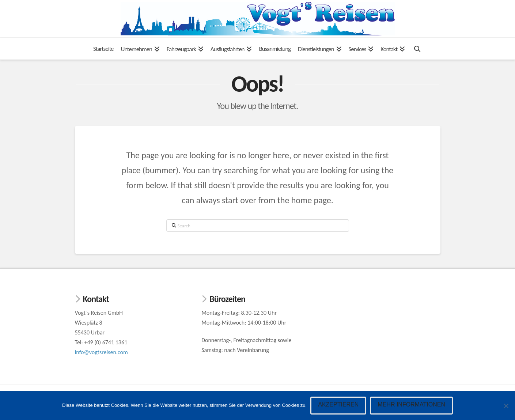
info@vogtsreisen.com (101, 352)
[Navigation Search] (417, 49)
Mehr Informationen (411, 404)
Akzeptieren (338, 404)
